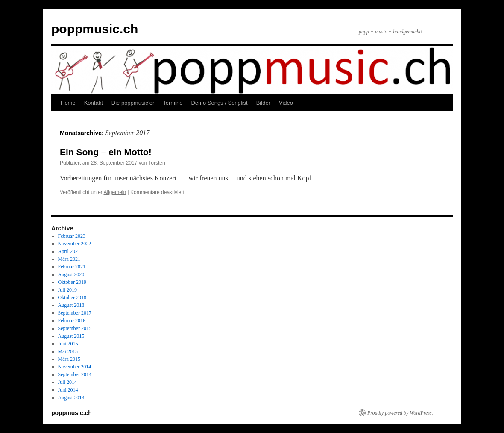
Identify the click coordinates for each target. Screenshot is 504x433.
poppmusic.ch (95, 29)
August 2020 (71, 274)
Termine (173, 103)
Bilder (263, 103)
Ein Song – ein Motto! (106, 152)
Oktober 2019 (72, 282)
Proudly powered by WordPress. (400, 413)
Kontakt (94, 103)
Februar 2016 (72, 321)
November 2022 (75, 244)
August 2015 (71, 336)
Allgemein (115, 192)
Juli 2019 (67, 290)
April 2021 (69, 251)
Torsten (157, 163)
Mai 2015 (68, 351)
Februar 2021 (72, 267)
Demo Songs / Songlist (219, 103)
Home (68, 103)
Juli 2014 (67, 382)
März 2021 (69, 259)
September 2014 (75, 374)
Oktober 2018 (72, 298)
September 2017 (75, 313)
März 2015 (69, 359)
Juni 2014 (68, 390)
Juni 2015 (68, 344)
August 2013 (71, 398)
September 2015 (75, 328)
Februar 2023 (72, 236)
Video (286, 103)
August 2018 (71, 305)
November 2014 (75, 367)
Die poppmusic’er (133, 103)
